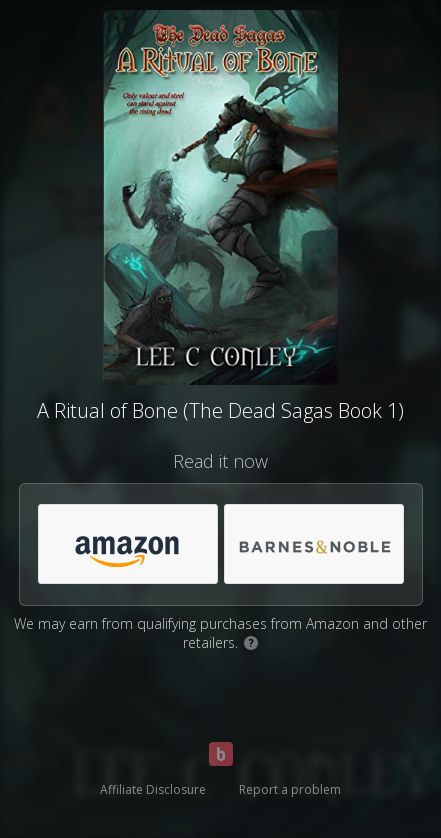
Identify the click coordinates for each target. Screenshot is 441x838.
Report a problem (290, 789)
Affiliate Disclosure (153, 789)
